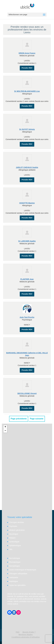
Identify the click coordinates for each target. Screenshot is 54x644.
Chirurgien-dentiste (16, 522)
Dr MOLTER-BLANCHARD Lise (27, 91)
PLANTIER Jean (27, 279)
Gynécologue (14, 542)
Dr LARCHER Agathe (27, 241)
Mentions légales (26, 635)
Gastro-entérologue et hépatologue (23, 570)
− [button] (5, 431)
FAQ (18, 632)
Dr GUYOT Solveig (27, 129)
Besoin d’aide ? (29, 632)
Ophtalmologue (15, 546)
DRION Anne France (27, 53)
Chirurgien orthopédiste (18, 574)
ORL (11, 549)
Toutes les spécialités (17, 585)
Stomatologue (14, 566)
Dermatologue (14, 558)
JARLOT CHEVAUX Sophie (27, 167)
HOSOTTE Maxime (27, 203)
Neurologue (13, 534)
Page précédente (19, 419)
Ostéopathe (13, 577)
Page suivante (37, 419)
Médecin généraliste (17, 530)
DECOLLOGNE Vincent (27, 393)
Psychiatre (13, 526)
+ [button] (5, 427)
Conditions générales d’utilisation (26, 637)
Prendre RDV (27, 68)
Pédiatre (12, 538)
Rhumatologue (15, 562)
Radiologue (13, 581)
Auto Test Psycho (27, 317)
